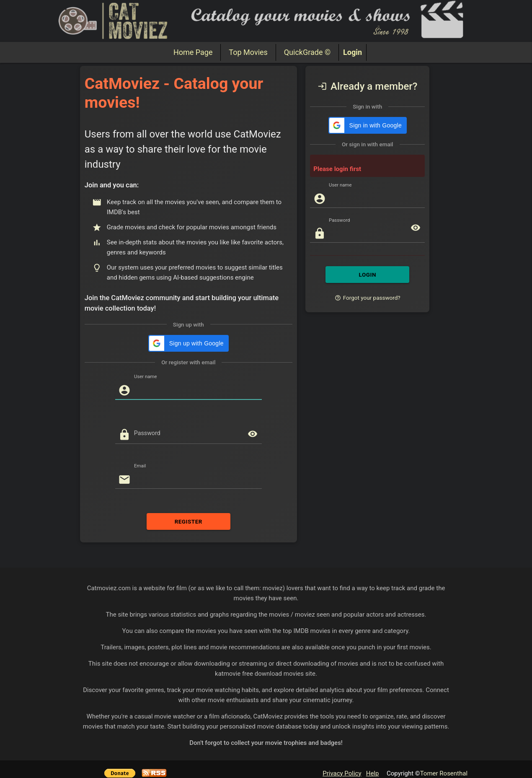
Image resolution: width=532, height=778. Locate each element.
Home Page (193, 52)
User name (146, 377)
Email (140, 466)
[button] (189, 343)
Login (353, 52)
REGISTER (189, 521)
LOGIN (367, 275)
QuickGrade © (307, 52)
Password (147, 433)
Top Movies (248, 52)
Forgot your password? (368, 298)
